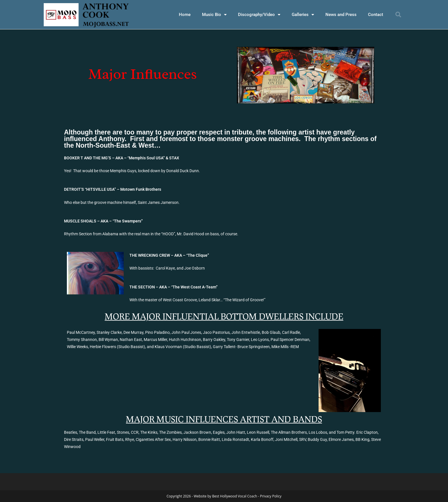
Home (185, 15)
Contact (376, 15)
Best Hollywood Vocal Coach (234, 496)
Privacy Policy (271, 496)
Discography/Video (259, 15)
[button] (398, 15)
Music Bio (214, 15)
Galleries (303, 15)
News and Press (341, 15)
